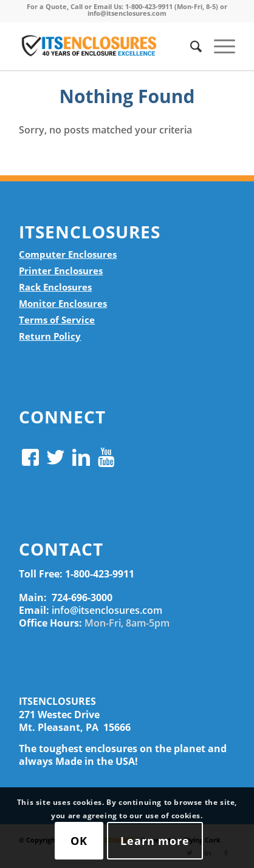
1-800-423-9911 (100, 574)
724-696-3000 (82, 597)
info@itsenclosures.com (107, 610)
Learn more (155, 841)
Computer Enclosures (68, 254)
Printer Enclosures (61, 271)
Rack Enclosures (55, 287)
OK (79, 841)
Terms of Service (57, 320)
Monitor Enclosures (63, 303)
